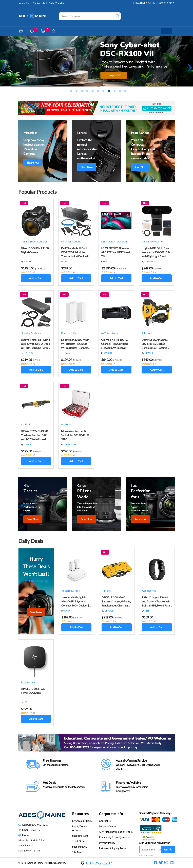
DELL (66, 262)
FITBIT (148, 611)
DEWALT (149, 353)
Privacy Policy (107, 843)
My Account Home (82, 821)
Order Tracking (56, 3)
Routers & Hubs (70, 333)
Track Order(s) (80, 841)
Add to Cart (36, 278)
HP (25, 702)
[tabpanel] (96, 61)
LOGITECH (150, 262)
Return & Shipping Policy (113, 848)
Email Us (35, 830)
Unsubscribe (146, 855)
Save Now (33, 519)
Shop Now (33, 162)
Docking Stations (71, 241)
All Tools (147, 333)
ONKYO (108, 353)
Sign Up (168, 849)
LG (105, 262)
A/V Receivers (109, 333)
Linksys (68, 353)
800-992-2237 (40, 825)
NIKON (27, 262)
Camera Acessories (153, 241)
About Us (24, 3)
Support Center (108, 826)
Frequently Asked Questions (115, 837)
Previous (3, 68)
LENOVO (28, 353)
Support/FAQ (80, 847)
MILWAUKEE (70, 444)
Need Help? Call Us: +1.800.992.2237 (154, 3)
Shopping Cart (80, 836)
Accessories (149, 591)
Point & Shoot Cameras (34, 241)
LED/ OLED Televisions (115, 241)
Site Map (77, 852)
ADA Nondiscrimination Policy (116, 832)
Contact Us (39, 3)
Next (190, 68)
